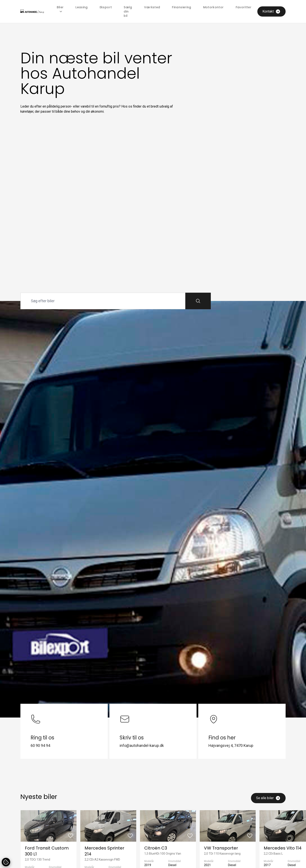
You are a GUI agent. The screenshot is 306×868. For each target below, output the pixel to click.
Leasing (81, 7)
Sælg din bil (128, 11)
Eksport (106, 7)
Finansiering (181, 7)
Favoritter (244, 7)
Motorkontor (213, 7)
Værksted (152, 7)
